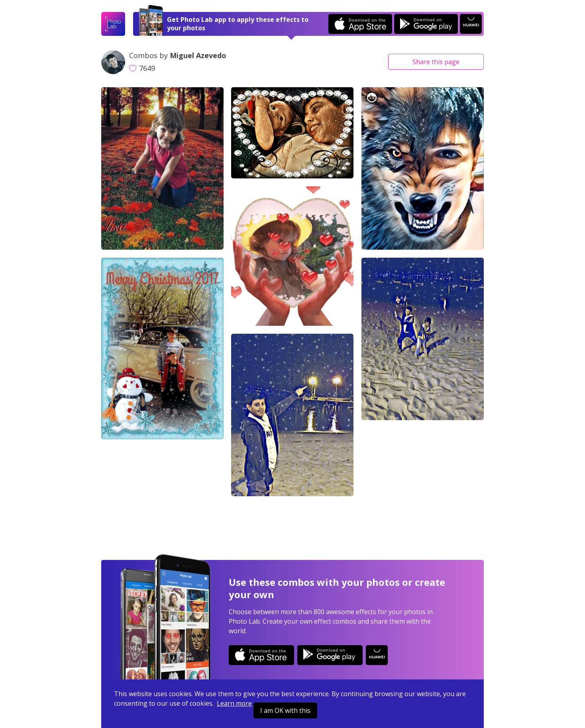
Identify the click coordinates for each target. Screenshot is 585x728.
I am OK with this (285, 710)
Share (436, 62)
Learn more (234, 703)
